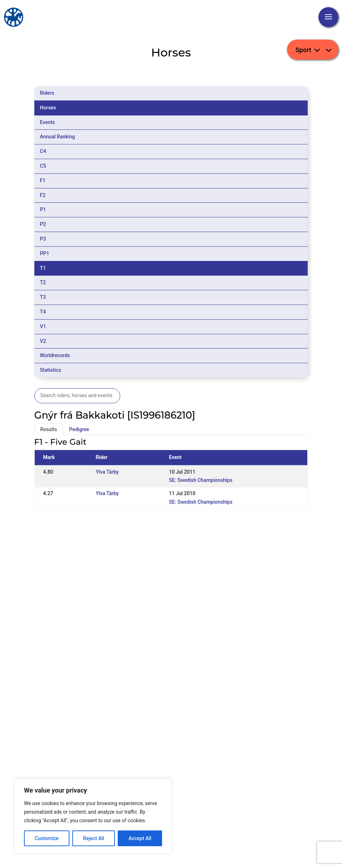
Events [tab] (48, 122)
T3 (43, 297)
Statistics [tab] (51, 370)
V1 (43, 326)
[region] (93, 816)
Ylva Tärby (107, 472)
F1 (43, 181)
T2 (43, 282)
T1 (43, 268)
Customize (47, 838)
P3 (43, 239)
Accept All (140, 838)
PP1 (45, 253)
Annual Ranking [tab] (58, 137)
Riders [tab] (47, 93)
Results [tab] (49, 429)
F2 (43, 195)
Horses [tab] (48, 108)
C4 (43, 151)
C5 (43, 166)
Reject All (94, 838)
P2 (43, 224)
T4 (43, 312)
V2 (43, 341)
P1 (43, 209)
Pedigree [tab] (79, 429)
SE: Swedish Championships (201, 480)
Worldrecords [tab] (55, 355)
